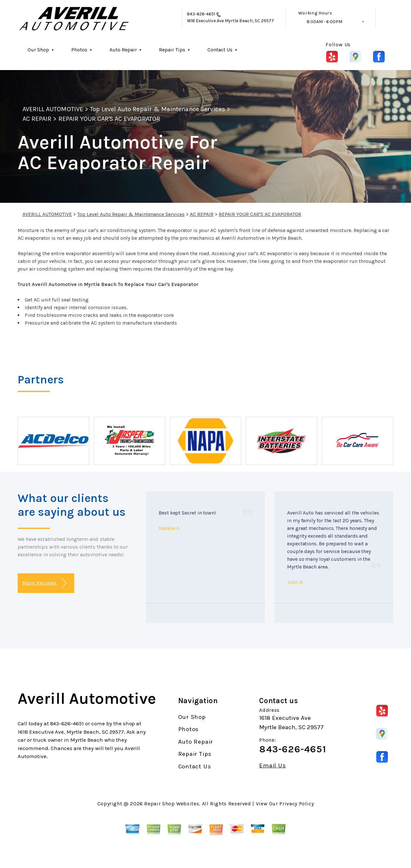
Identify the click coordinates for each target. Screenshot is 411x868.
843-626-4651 (201, 14)
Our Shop (38, 50)
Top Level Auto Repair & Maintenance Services (157, 109)
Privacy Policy (297, 804)
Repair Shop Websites (172, 804)
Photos (79, 50)
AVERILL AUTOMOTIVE (53, 109)
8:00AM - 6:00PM (324, 22)
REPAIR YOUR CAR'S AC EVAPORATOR (109, 119)
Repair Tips (172, 50)
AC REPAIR (37, 119)
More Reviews (44, 583)
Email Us (272, 766)
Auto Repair (123, 50)
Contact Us (220, 50)
